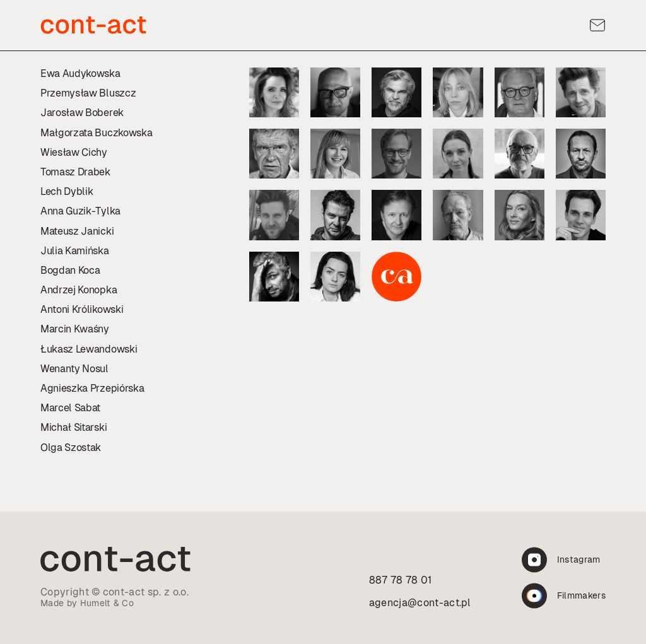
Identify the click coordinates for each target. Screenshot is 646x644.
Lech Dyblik (67, 191)
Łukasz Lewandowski (89, 349)
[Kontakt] (597, 25)
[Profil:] (274, 92)
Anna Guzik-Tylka (80, 211)
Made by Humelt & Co (87, 603)
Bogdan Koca (70, 270)
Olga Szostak (71, 448)
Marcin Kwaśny (75, 329)
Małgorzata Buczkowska (96, 133)
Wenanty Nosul (74, 369)
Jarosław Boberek (82, 113)
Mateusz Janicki (77, 231)
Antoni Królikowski (82, 309)
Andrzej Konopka (79, 290)
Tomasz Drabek (75, 172)
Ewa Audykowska (80, 73)
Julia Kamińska (75, 251)
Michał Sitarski (73, 427)
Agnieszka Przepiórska (92, 388)
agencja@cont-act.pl (420, 603)
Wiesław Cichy (74, 152)
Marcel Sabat (70, 408)
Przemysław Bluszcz (88, 93)
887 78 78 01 (401, 580)
